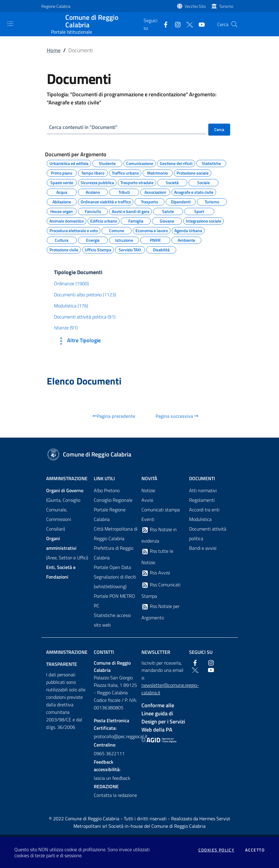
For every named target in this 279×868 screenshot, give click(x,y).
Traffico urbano (125, 172)
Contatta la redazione (115, 795)
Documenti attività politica (208, 534)
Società (172, 182)
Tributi (124, 192)
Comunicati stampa (161, 510)
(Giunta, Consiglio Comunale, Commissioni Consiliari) (65, 510)
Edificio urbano (104, 220)
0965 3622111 (109, 754)
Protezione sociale (193, 172)
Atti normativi (203, 491)
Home (54, 50)
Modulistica (200, 519)
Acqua (62, 192)
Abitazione (62, 201)
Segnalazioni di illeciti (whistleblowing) (115, 582)
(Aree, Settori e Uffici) (67, 548)
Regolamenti (202, 500)
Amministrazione (67, 479)
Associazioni (155, 192)
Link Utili (104, 479)
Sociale (203, 182)
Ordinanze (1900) (71, 284)
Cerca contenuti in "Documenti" (85, 127)
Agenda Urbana (188, 230)
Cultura (62, 240)
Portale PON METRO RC (114, 601)
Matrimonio (157, 172)
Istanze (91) (66, 328)
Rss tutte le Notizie (157, 557)
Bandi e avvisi (203, 548)
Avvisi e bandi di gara (131, 211)
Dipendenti (181, 201)
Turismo (226, 6)
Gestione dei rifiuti (176, 163)
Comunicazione (140, 163)
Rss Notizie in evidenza (159, 535)
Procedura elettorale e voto (74, 230)
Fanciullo (93, 211)
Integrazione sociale (203, 220)
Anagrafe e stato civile (194, 192)
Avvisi (147, 500)
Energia (93, 240)
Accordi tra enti (204, 510)
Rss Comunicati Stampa (161, 591)
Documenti (202, 479)
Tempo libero (93, 172)
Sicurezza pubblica (97, 182)
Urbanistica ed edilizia (69, 163)
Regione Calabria (56, 6)
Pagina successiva (177, 416)
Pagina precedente (114, 416)
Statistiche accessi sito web (112, 620)
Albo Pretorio (107, 491)
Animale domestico (67, 220)
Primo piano (62, 172)
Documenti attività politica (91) (85, 317)
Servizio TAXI (130, 249)
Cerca (219, 129)
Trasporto (149, 201)
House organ (62, 211)
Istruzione (124, 240)
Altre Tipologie (79, 341)
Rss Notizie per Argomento (160, 612)
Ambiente (186, 240)
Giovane (167, 220)
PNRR (155, 240)
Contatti (104, 652)
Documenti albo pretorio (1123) (85, 295)
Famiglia (136, 220)
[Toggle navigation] (10, 24)
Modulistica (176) (71, 306)
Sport (199, 211)
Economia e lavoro (152, 230)
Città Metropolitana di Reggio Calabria (116, 534)
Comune (117, 230)
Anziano (93, 192)
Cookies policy (217, 850)
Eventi (148, 519)
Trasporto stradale (137, 182)
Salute (168, 211)
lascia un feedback (112, 778)
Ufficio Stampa (98, 249)
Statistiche (211, 163)
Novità (149, 479)
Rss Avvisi (156, 573)
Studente (107, 163)
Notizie (148, 491)
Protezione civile (64, 249)
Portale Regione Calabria (110, 515)
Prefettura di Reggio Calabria (114, 553)
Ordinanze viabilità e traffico (106, 201)
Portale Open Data (112, 567)
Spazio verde (62, 182)
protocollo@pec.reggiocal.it (116, 737)
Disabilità (161, 249)
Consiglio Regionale (113, 500)
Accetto (255, 850)
